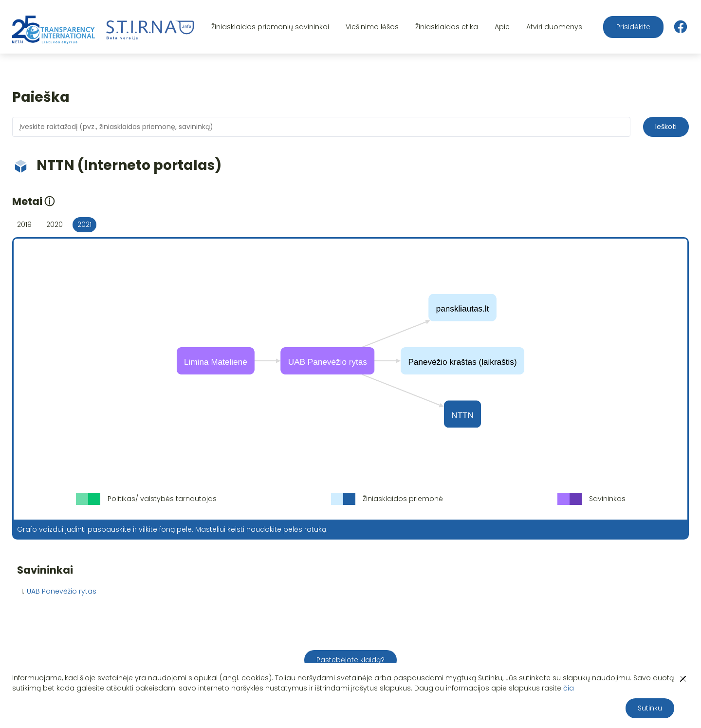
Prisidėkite (633, 27)
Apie (502, 27)
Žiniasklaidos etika (447, 27)
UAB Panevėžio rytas (62, 591)
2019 (24, 224)
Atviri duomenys (554, 27)
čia (569, 688)
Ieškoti (666, 127)
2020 (55, 224)
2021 (84, 224)
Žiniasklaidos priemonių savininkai (270, 27)
